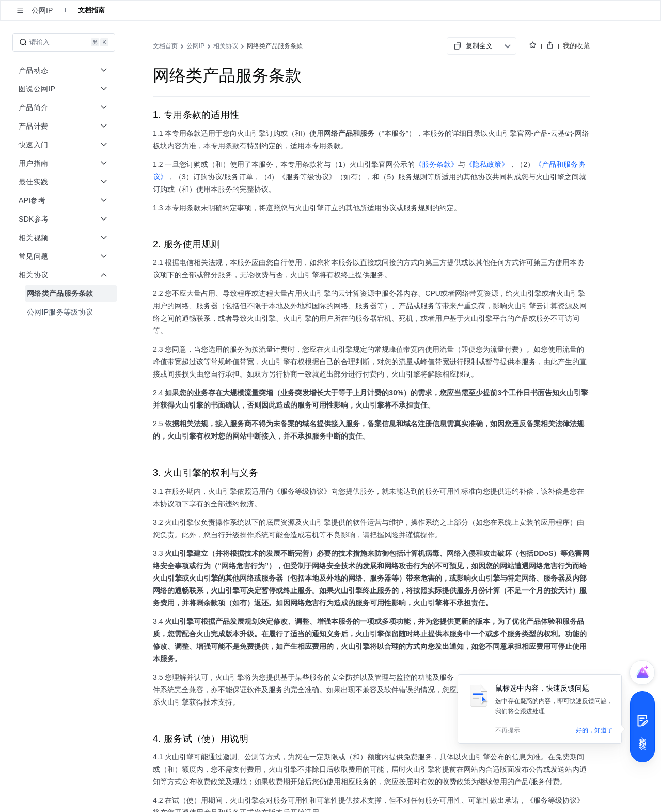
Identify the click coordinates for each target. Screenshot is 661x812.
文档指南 (91, 10)
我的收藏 (576, 46)
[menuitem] (65, 293)
